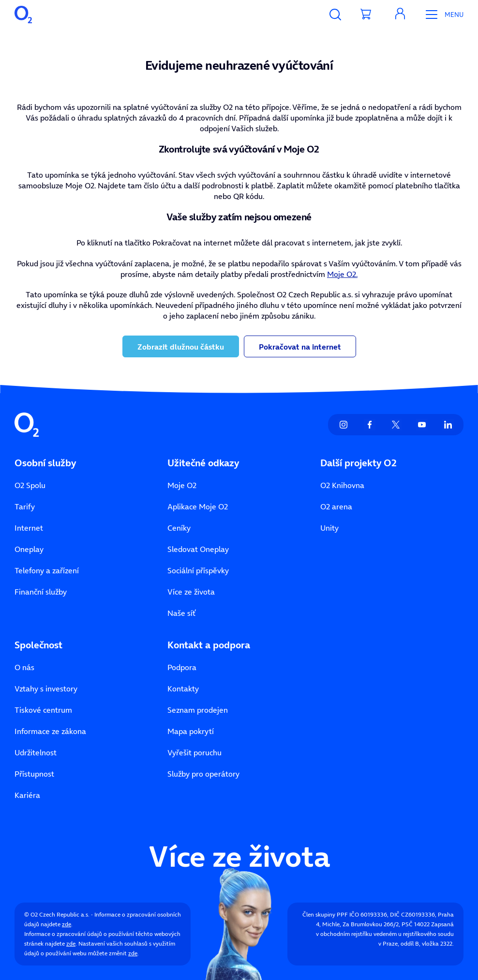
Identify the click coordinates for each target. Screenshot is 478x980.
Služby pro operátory (203, 774)
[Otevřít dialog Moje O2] (400, 15)
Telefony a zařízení (47, 570)
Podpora (182, 667)
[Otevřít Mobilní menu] (441, 15)
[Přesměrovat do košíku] (366, 15)
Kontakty (183, 689)
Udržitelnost (36, 752)
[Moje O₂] (400, 15)
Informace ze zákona (50, 731)
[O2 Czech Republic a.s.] (23, 15)
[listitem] (344, 425)
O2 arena (336, 506)
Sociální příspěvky (198, 570)
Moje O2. (342, 274)
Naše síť (181, 613)
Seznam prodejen (198, 710)
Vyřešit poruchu (194, 752)
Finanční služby (41, 592)
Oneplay (29, 549)
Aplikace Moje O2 (198, 506)
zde (67, 924)
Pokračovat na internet (300, 347)
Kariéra (27, 795)
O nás (24, 667)
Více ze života (191, 592)
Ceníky (179, 528)
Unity (329, 528)
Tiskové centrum (43, 710)
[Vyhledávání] (335, 15)
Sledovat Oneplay (198, 549)
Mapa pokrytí (191, 731)
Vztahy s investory (46, 689)
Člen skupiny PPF (325, 914)
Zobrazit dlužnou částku (181, 347)
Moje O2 (182, 485)
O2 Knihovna (342, 485)
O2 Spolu (30, 485)
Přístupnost (34, 774)
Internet (29, 528)
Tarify (25, 506)
